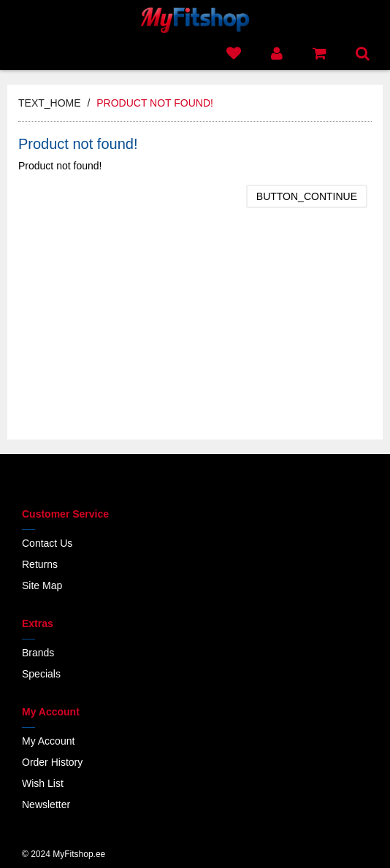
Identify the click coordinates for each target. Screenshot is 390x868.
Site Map (42, 585)
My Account (48, 741)
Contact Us (47, 543)
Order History (52, 762)
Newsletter (46, 804)
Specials (41, 674)
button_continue (307, 196)
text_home (50, 103)
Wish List (43, 783)
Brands (38, 653)
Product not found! (155, 103)
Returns (40, 564)
